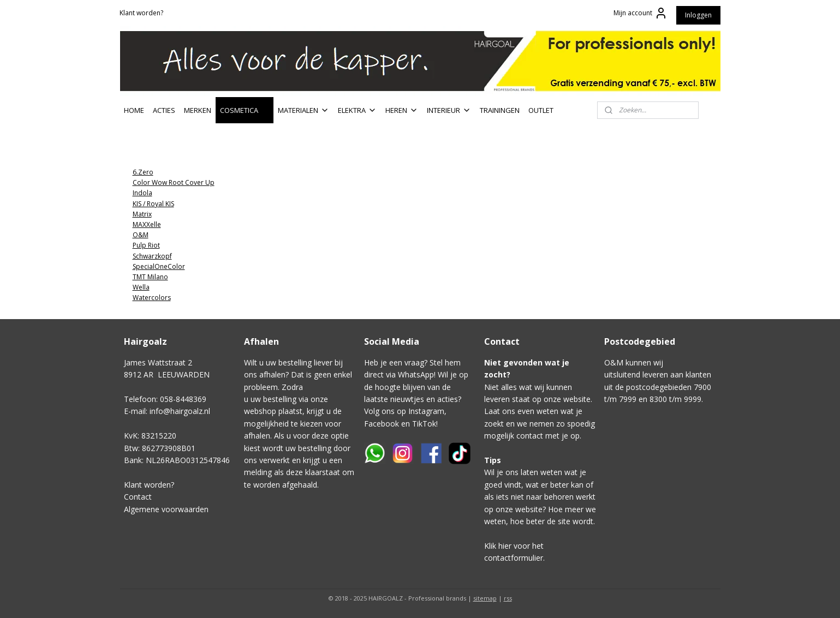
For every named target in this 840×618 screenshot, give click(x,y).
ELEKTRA (357, 110)
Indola (142, 193)
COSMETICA (245, 110)
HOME (134, 110)
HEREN (402, 110)
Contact (138, 497)
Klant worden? (141, 13)
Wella (141, 287)
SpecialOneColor (158, 266)
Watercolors (151, 298)
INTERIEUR (449, 110)
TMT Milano (150, 277)
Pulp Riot (146, 245)
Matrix (142, 214)
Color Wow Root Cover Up (173, 182)
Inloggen (698, 15)
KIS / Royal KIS (153, 204)
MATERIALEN (303, 110)
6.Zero (142, 172)
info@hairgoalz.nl (180, 411)
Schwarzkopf (152, 256)
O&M (140, 235)
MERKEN (198, 110)
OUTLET (541, 110)
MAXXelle (146, 224)
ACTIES (164, 110)
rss (508, 598)
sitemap (485, 598)
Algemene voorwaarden (166, 509)
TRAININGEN (500, 110)
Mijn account (641, 13)
